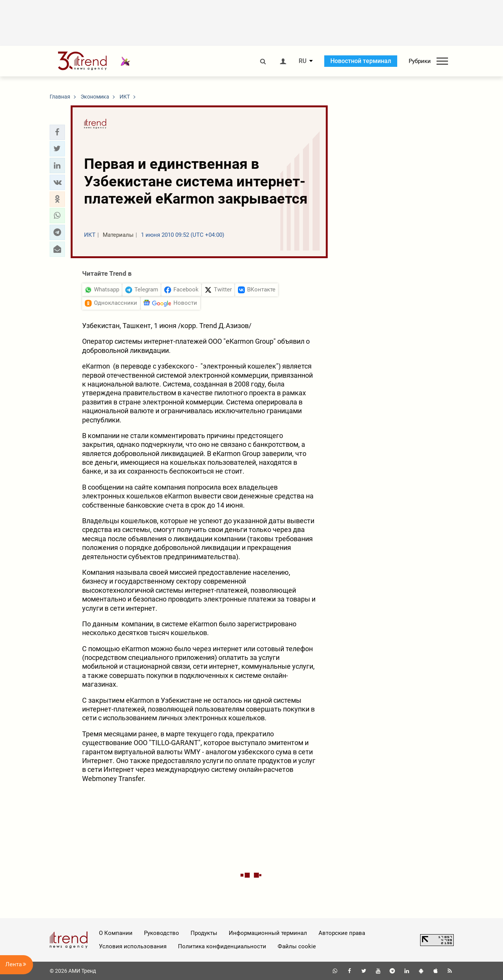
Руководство (162, 933)
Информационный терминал (268, 933)
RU (302, 61)
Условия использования (133, 946)
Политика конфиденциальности (222, 946)
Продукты (204, 933)
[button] (57, 132)
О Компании (116, 933)
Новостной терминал (361, 61)
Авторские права (342, 933)
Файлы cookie (297, 946)
